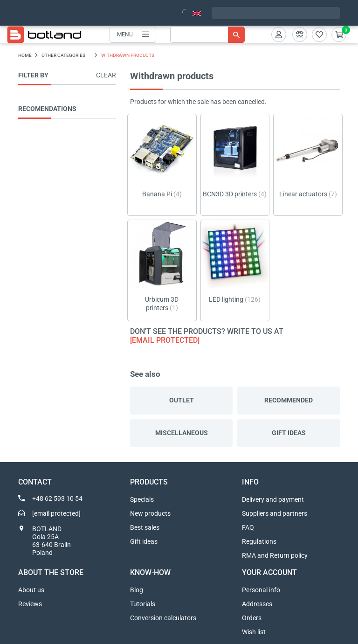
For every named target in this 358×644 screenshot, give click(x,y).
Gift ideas (289, 433)
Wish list (254, 632)
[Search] (207, 35)
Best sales (145, 527)
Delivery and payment (273, 499)
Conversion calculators (163, 618)
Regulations (259, 541)
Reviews (30, 604)
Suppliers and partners (275, 513)
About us (31, 590)
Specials (142, 499)
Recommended (289, 400)
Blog (137, 590)
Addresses (257, 604)
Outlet (182, 400)
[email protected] (165, 340)
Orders (252, 618)
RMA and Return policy (275, 555)
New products (150, 513)
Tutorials (143, 604)
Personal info (261, 590)
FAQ (248, 527)
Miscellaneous (182, 433)
